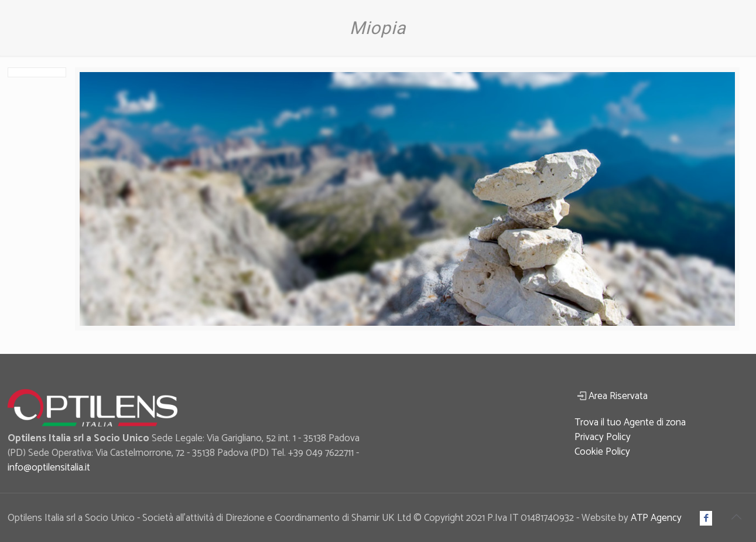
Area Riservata (618, 396)
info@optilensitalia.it (49, 468)
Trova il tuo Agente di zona (630, 422)
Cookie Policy (602, 452)
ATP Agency (656, 518)
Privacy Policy (603, 437)
